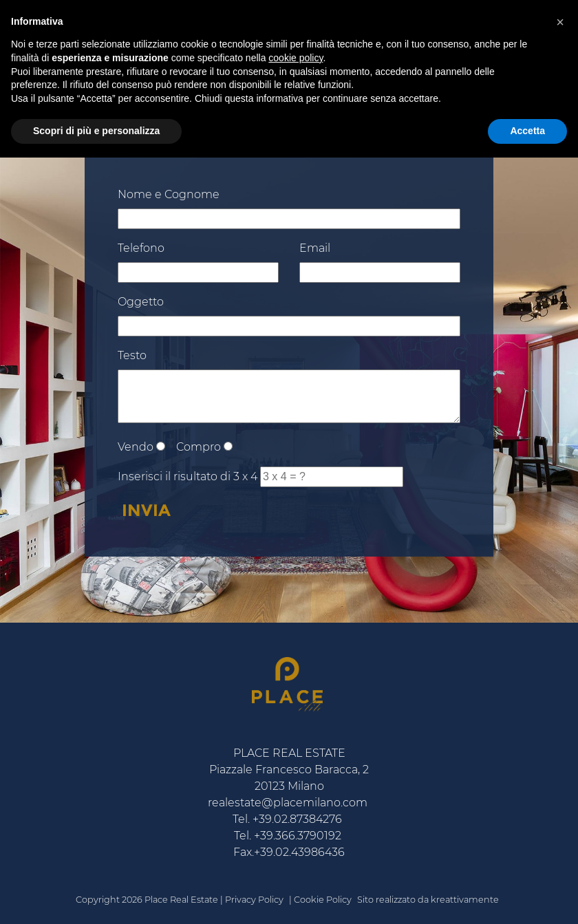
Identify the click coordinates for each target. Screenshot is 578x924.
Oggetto (141, 302)
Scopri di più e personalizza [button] (96, 131)
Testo (132, 355)
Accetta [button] (527, 131)
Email (315, 248)
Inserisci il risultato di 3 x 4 (188, 476)
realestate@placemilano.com (288, 803)
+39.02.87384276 (297, 819)
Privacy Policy (254, 900)
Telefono (141, 248)
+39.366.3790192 (298, 836)
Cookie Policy (323, 900)
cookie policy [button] (296, 58)
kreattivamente (465, 900)
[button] (560, 22)
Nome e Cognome (169, 194)
